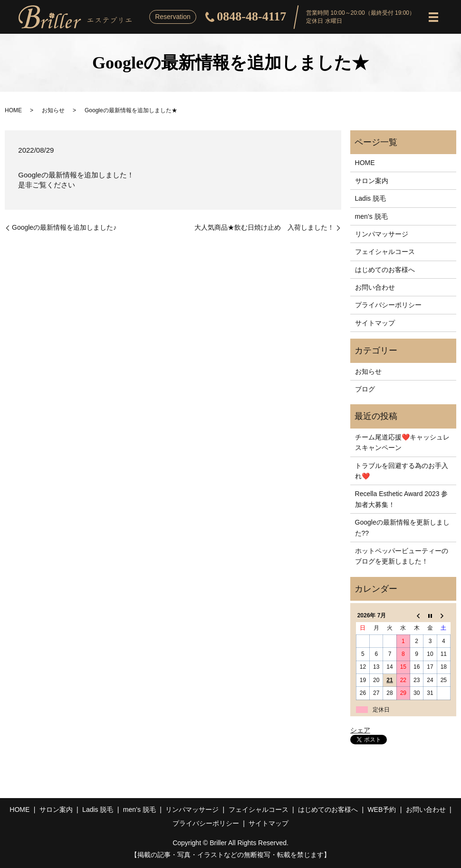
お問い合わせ (375, 287)
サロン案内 (372, 181)
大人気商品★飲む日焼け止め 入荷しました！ (264, 227)
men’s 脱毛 (371, 216)
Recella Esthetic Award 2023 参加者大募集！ (402, 499)
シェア (360, 730)
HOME (13, 110)
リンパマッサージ (382, 234)
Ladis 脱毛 (370, 198)
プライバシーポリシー (388, 305)
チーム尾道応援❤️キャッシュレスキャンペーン (402, 442)
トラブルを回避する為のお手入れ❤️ (402, 471)
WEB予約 (382, 809)
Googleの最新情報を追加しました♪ (64, 227)
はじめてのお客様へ (385, 270)
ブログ (365, 389)
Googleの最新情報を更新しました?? (402, 527)
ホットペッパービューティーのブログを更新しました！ (402, 556)
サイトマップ (375, 323)
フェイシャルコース (385, 252)
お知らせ (53, 110)
